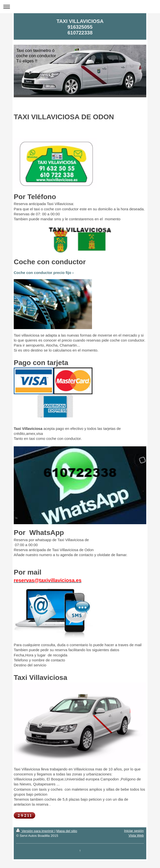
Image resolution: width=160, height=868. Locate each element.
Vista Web (136, 835)
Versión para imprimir (35, 831)
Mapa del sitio (67, 831)
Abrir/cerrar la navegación (80, 7)
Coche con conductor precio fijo (42, 273)
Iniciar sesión (134, 831)
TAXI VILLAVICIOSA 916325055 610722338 (80, 27)
